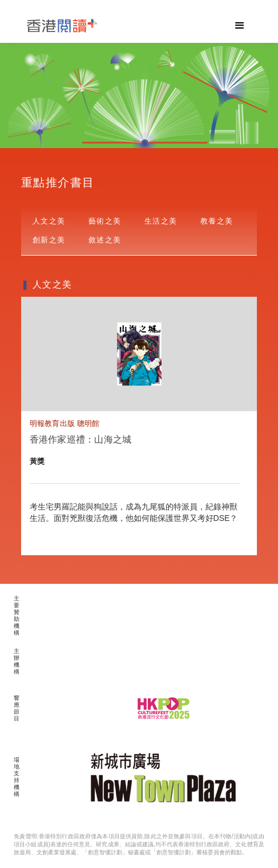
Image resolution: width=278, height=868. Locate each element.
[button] (240, 26)
